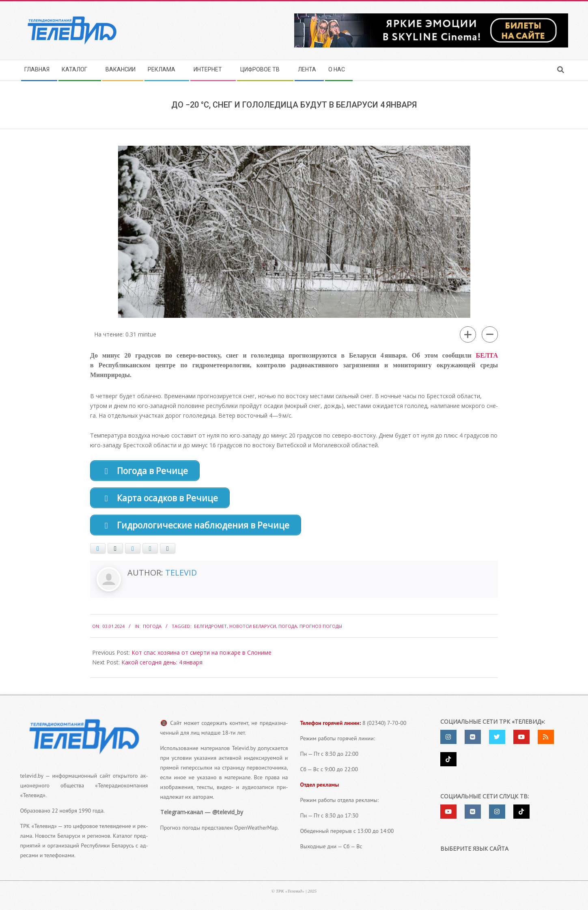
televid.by (32, 779)
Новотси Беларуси (253, 630)
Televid (181, 576)
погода (288, 630)
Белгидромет (210, 630)
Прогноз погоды (321, 630)
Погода (152, 630)
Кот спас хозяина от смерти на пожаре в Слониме (201, 657)
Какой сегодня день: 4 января (162, 666)
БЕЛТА (487, 355)
